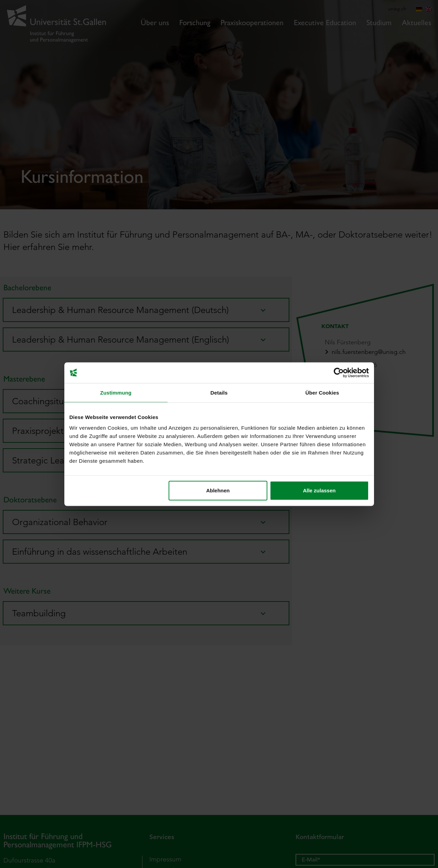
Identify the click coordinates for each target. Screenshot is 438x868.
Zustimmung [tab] (116, 392)
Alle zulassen (319, 490)
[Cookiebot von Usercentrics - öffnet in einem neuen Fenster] (339, 373)
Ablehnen (218, 490)
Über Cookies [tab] (322, 392)
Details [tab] (219, 392)
